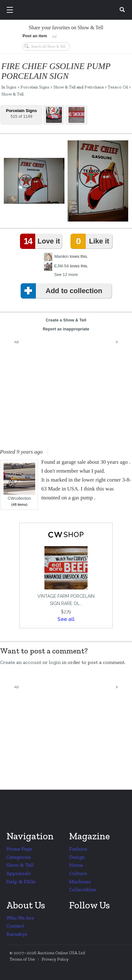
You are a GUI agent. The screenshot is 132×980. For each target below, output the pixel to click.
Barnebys (17, 934)
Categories (19, 857)
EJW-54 (62, 266)
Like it (91, 241)
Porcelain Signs (35, 87)
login (55, 662)
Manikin (61, 256)
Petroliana (94, 87)
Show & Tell (64, 87)
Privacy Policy (55, 959)
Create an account (21, 662)
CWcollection (19, 482)
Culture (78, 873)
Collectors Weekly (67, 10)
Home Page (19, 849)
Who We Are (20, 918)
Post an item (35, 36)
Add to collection (63, 291)
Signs (11, 87)
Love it (41, 241)
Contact (15, 926)
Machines (80, 881)
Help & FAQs (21, 881)
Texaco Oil (118, 87)
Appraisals (19, 873)
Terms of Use (22, 959)
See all (66, 619)
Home (76, 865)
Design (77, 857)
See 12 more (66, 275)
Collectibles (83, 889)
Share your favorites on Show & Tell (66, 28)
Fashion (78, 849)
